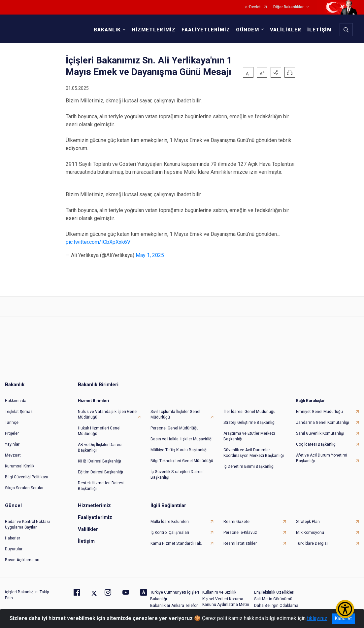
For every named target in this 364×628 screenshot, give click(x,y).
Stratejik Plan (308, 522)
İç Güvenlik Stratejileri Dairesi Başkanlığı (177, 475)
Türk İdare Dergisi (312, 543)
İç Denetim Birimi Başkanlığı (249, 466)
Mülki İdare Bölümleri (170, 522)
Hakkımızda (16, 401)
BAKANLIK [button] (107, 30)
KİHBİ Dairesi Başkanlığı (99, 461)
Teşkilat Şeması (19, 412)
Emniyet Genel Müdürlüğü (319, 412)
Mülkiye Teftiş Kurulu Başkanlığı (179, 450)
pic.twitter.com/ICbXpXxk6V (98, 242)
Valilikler (88, 529)
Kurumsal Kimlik (20, 466)
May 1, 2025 (150, 255)
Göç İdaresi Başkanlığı (316, 444)
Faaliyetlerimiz (95, 517)
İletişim (86, 541)
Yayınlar (12, 444)
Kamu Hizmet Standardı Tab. (176, 543)
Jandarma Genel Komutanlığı (323, 423)
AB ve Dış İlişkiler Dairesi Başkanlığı (100, 447)
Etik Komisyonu (310, 533)
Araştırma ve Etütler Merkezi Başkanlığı (249, 436)
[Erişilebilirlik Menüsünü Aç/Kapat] (345, 609)
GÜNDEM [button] (248, 30)
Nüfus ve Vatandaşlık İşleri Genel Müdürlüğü (108, 414)
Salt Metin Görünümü (273, 599)
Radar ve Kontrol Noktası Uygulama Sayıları (27, 524)
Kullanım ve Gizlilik (219, 592)
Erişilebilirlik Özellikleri (274, 592)
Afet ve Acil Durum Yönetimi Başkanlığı (322, 458)
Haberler (13, 538)
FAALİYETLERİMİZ (206, 30)
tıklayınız (317, 618)
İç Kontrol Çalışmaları (170, 533)
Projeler (12, 433)
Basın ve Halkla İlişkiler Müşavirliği (182, 439)
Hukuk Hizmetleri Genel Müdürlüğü (99, 431)
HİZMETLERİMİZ (154, 30)
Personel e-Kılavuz (240, 533)
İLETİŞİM (319, 30)
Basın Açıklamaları (22, 560)
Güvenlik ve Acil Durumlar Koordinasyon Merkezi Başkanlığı (254, 453)
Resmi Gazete (236, 522)
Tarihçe (12, 423)
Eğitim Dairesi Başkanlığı (100, 472)
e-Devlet (253, 7)
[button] (276, 72)
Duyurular (14, 549)
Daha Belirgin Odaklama (276, 606)
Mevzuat (13, 455)
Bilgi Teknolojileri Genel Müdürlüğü (182, 461)
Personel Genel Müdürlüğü (175, 428)
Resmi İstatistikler (240, 543)
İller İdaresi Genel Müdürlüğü (249, 412)
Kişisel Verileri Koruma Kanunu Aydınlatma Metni (226, 602)
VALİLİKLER (286, 30)
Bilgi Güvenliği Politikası (27, 477)
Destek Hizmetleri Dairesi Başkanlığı (101, 486)
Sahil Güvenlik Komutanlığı (320, 433)
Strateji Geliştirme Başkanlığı (249, 423)
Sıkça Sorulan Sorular (24, 488)
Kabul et (343, 618)
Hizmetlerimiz (94, 505)
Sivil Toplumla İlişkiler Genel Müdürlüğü (175, 414)
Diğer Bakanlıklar (288, 7)
